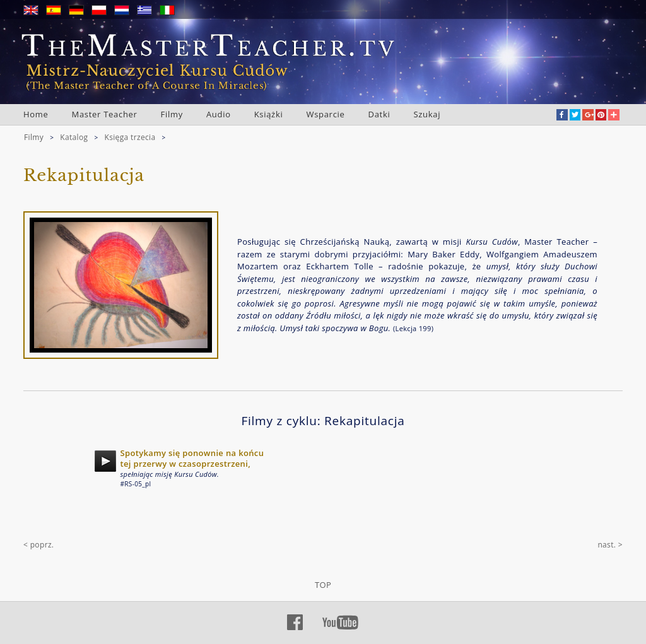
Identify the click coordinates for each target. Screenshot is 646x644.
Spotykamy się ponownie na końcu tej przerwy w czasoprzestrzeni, (192, 458)
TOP (323, 585)
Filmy (172, 114)
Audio (219, 114)
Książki (269, 114)
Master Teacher (105, 114)
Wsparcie (325, 114)
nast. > (610, 545)
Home (36, 114)
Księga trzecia (130, 137)
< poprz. (38, 545)
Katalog (74, 137)
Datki (379, 114)
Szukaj (427, 114)
